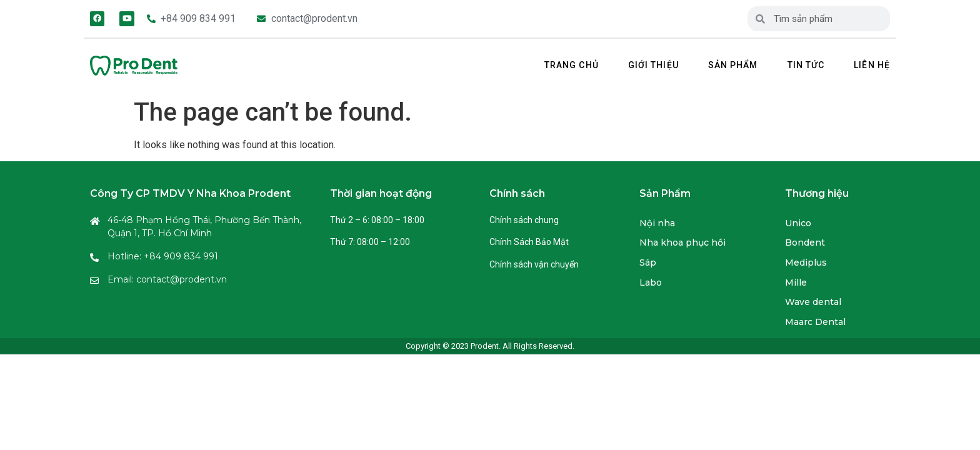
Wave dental (813, 302)
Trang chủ (572, 65)
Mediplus (806, 262)
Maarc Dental (815, 322)
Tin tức (806, 65)
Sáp (648, 262)
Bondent (805, 242)
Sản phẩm (733, 65)
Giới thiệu (653, 65)
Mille (796, 282)
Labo (651, 282)
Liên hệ (872, 65)
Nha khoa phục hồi (682, 242)
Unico (798, 223)
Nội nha (657, 223)
